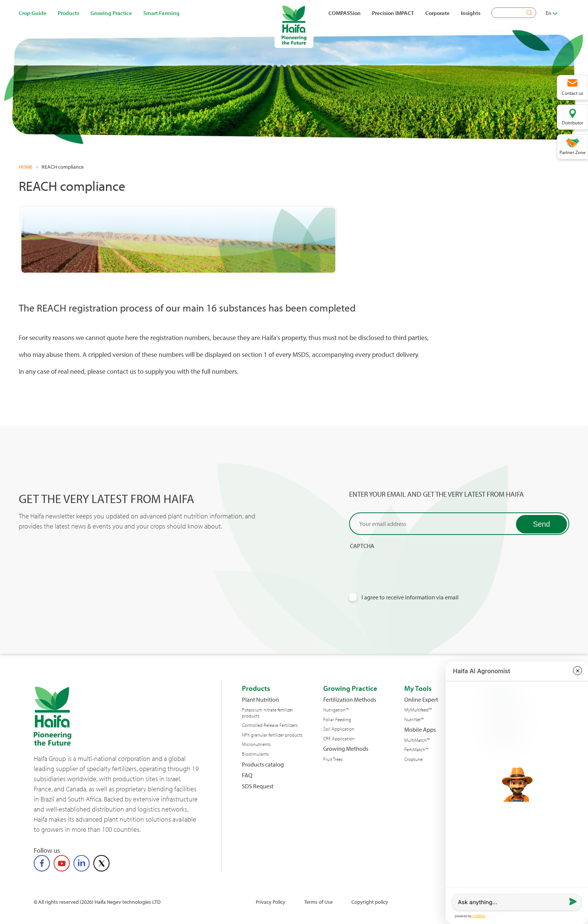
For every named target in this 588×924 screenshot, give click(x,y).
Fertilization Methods (350, 700)
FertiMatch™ (416, 750)
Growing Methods (346, 749)
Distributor (572, 123)
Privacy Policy (271, 902)
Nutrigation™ (336, 710)
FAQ (247, 775)
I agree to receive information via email (410, 597)
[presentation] (406, 564)
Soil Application (339, 729)
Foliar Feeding (337, 720)
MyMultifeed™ (418, 710)
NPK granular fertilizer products (272, 735)
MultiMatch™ (417, 740)
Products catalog (263, 765)
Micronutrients (256, 744)
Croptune (413, 759)
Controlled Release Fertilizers (270, 725)
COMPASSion (345, 13)
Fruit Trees (333, 759)
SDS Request (258, 786)
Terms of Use (318, 902)
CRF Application (339, 739)
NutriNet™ (414, 720)
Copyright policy (370, 902)
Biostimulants (255, 754)
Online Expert (421, 700)
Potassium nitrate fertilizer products (267, 713)
